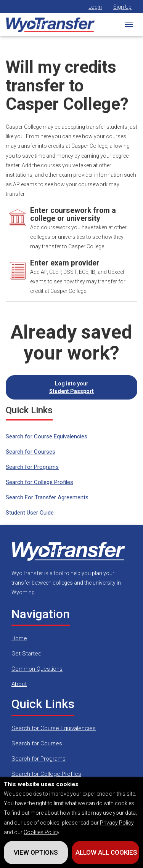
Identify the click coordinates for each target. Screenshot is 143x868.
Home (19, 638)
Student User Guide (30, 513)
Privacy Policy (117, 823)
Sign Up (122, 7)
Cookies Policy (41, 832)
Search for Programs (32, 467)
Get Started (27, 654)
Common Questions (37, 669)
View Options (36, 852)
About (19, 684)
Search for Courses (31, 452)
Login (95, 7)
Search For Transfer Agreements (47, 497)
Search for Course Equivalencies (47, 436)
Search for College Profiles (39, 482)
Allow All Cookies (106, 852)
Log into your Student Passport (71, 387)
